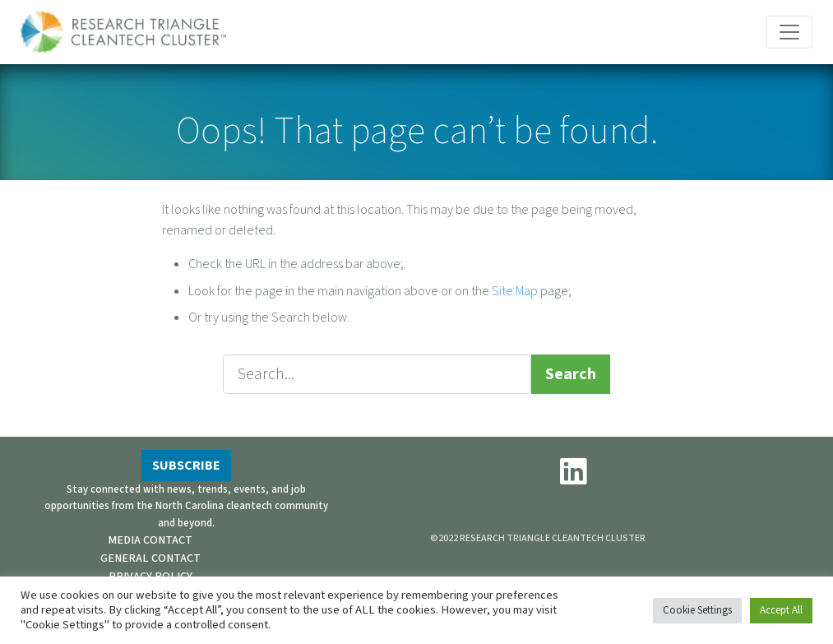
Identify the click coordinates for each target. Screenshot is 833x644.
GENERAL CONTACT (150, 558)
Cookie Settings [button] (697, 610)
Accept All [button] (781, 610)
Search (571, 374)
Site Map (515, 291)
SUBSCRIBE (186, 466)
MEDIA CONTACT (150, 540)
